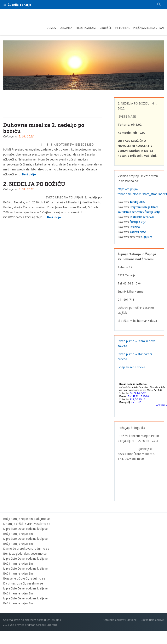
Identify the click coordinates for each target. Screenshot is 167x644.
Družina (135, 227)
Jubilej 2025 (137, 202)
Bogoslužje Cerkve (152, 620)
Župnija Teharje (17, 5)
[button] (159, 4)
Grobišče (106, 28)
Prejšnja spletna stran (149, 28)
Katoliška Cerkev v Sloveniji (120, 620)
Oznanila (66, 28)
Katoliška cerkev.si (142, 217)
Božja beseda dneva (131, 367)
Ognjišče (147, 237)
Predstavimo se (86, 28)
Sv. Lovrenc (122, 28)
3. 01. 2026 (26, 136)
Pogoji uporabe (48, 625)
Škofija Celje (137, 222)
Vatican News (138, 232)
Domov (51, 28)
